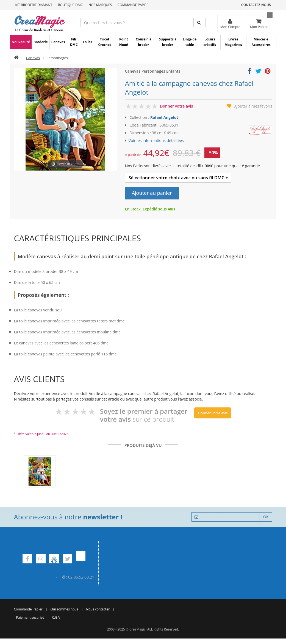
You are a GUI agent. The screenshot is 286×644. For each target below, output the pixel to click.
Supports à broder (168, 42)
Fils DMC (74, 42)
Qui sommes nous (64, 609)
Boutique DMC (70, 5)
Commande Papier (133, 5)
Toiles (88, 42)
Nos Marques (100, 5)
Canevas (58, 42)
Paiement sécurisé (30, 617)
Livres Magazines (233, 42)
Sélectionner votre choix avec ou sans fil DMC (178, 178)
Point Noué (124, 42)
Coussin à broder (144, 42)
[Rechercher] (200, 23)
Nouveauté (21, 42)
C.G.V (56, 617)
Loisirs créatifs (210, 42)
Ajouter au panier (152, 193)
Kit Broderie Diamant (34, 5)
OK (266, 517)
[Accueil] (16, 58)
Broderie (41, 42)
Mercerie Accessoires (261, 42)
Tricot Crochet (105, 42)
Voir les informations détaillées (156, 140)
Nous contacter (98, 609)
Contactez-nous (256, 5)
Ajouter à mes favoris (253, 106)
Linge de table (190, 42)
